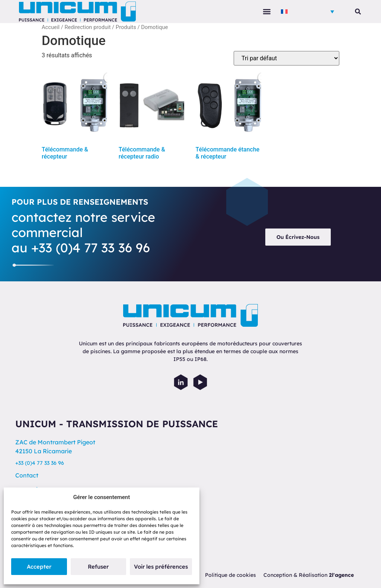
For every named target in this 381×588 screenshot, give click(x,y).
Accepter (39, 567)
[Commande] (286, 58)
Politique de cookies (230, 575)
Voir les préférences (161, 567)
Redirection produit (87, 27)
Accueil (51, 27)
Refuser (98, 567)
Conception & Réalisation (309, 575)
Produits (126, 27)
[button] (267, 12)
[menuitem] (306, 12)
